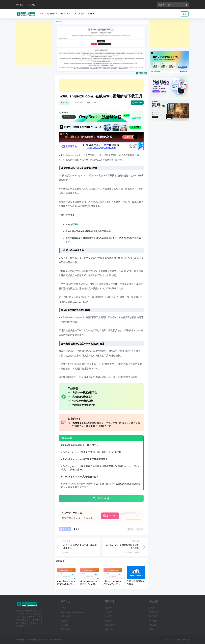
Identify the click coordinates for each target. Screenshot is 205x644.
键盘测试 (64, 621)
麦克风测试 (65, 629)
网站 (76, 224)
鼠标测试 (64, 625)
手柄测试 (109, 612)
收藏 (76, 529)
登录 (185, 14)
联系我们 (31, 5)
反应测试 (109, 621)
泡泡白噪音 (109, 625)
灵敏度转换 (154, 612)
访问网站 (137, 102)
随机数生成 (154, 616)
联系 (151, 629)
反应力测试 (65, 616)
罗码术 (152, 608)
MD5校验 (153, 621)
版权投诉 (20, 5)
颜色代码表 (109, 629)
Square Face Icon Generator (72, 612)
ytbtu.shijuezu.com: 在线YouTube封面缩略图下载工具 (66, 584)
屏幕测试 (153, 625)
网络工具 (66, 14)
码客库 (63, 608)
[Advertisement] (34, 43)
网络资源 (52, 14)
